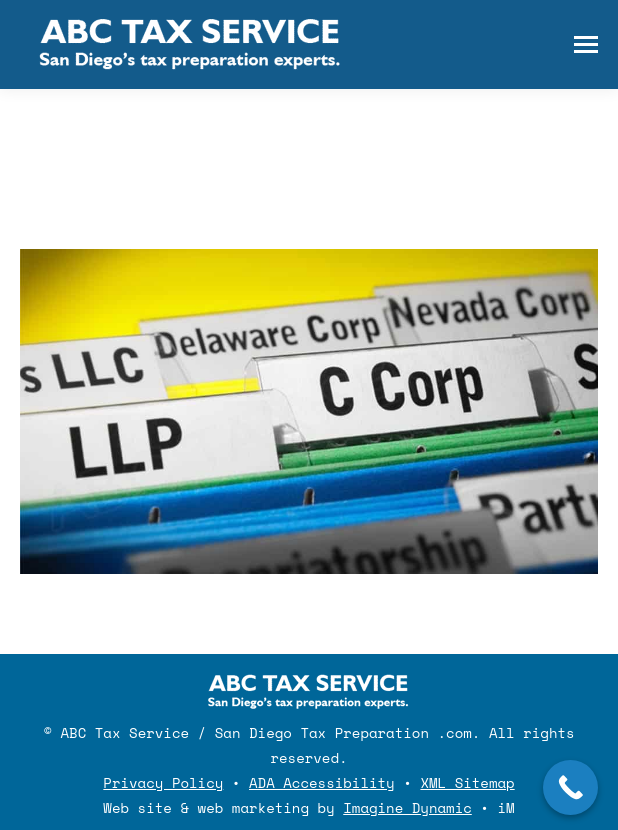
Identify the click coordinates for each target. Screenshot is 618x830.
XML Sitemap (467, 782)
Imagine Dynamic (407, 807)
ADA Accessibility (322, 782)
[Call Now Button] (570, 787)
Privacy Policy (163, 782)
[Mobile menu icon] (586, 44)
